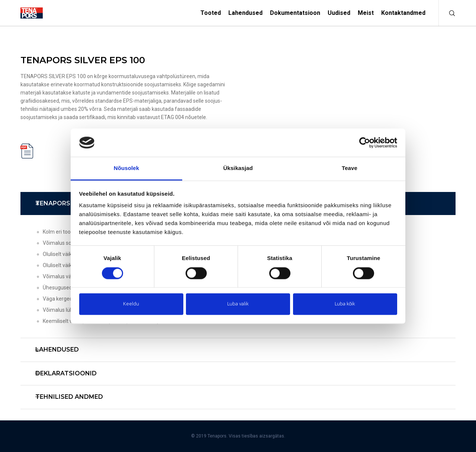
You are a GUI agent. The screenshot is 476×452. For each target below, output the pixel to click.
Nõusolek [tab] (126, 168)
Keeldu (131, 304)
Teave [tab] (350, 168)
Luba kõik (345, 304)
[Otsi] (447, 13)
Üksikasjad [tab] (238, 168)
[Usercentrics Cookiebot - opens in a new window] (365, 142)
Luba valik (238, 304)
